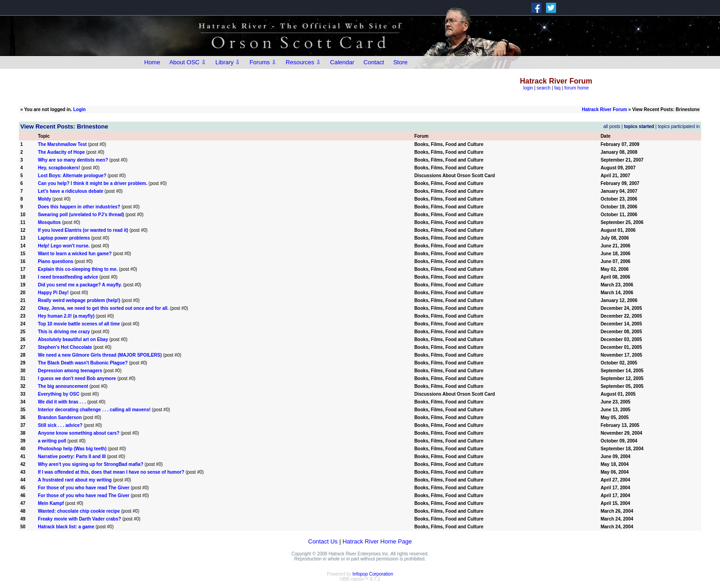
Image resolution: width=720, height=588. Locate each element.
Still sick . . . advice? (60, 425)
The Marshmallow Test (62, 144)
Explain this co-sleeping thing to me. (78, 269)
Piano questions (55, 261)
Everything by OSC (59, 394)
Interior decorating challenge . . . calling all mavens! (94, 410)
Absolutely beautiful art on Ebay (73, 339)
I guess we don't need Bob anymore (77, 378)
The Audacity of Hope (61, 152)
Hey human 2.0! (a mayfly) (66, 316)
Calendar (342, 62)
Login (79, 109)
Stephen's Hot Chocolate (65, 347)
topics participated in (679, 126)
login (528, 88)
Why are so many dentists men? (73, 160)
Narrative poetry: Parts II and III (72, 456)
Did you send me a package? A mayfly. (80, 285)
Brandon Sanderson (60, 417)
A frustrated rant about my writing (75, 480)
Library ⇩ (228, 62)
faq (557, 88)
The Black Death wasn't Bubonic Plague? (83, 363)
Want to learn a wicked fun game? (75, 254)
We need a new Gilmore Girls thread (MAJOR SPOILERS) (100, 355)
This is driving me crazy (64, 332)
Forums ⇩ (263, 62)
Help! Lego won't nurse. (64, 246)
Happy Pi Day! (53, 293)
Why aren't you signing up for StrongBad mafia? (90, 464)
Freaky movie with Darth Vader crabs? (79, 519)
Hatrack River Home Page (377, 541)
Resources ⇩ (303, 62)
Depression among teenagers (70, 371)
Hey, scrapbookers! (59, 168)
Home (152, 62)
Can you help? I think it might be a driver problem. (92, 183)
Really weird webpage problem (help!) (79, 300)
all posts (612, 126)
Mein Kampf (51, 503)
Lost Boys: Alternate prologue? (72, 176)
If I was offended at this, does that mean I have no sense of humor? (111, 472)
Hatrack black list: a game (66, 527)
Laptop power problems (64, 238)
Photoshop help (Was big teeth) (72, 449)
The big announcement (63, 386)
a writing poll (52, 441)
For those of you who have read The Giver (83, 488)
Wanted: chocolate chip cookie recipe (79, 511)
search (544, 88)
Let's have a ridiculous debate (70, 191)
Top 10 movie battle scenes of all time (79, 324)
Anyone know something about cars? (79, 433)
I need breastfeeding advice (68, 277)
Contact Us (323, 541)
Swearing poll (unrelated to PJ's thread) (81, 215)
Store (400, 62)
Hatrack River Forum (604, 109)
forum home (577, 88)
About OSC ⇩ (188, 62)
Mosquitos (49, 222)
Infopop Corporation (373, 574)
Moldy (44, 199)
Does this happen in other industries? (79, 207)
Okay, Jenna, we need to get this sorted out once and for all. (103, 308)
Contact (374, 62)
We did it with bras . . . (62, 402)
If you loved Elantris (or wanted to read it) (83, 230)
